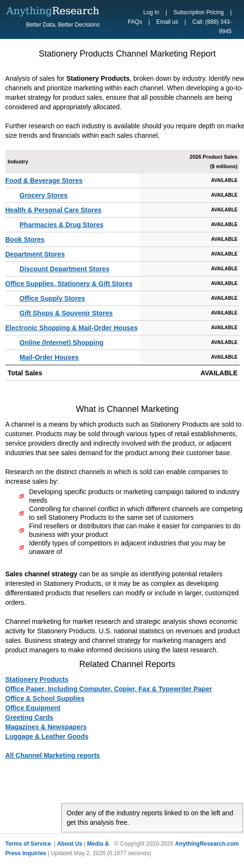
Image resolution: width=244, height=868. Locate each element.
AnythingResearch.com (207, 844)
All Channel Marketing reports (53, 755)
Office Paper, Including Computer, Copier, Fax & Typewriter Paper (109, 689)
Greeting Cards (29, 717)
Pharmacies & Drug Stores (62, 225)
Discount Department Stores (64, 269)
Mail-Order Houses (49, 357)
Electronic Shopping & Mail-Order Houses (71, 328)
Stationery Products (37, 679)
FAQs (135, 22)
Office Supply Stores (52, 298)
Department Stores (35, 254)
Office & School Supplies (45, 698)
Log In (151, 12)
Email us (167, 22)
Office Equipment (33, 708)
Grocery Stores (44, 195)
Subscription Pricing (198, 12)
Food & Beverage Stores (44, 181)
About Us (70, 844)
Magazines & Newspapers (46, 727)
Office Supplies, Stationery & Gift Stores (69, 284)
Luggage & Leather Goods (47, 736)
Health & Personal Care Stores (53, 210)
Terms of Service (28, 844)
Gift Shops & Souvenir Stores (66, 313)
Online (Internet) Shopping (62, 343)
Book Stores (25, 239)
